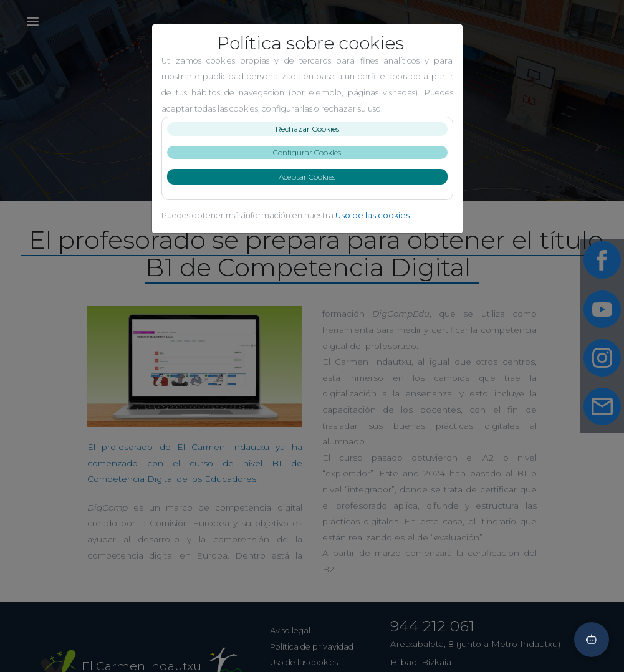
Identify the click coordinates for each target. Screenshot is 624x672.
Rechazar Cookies (312, 129)
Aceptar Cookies (312, 177)
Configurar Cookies (312, 152)
